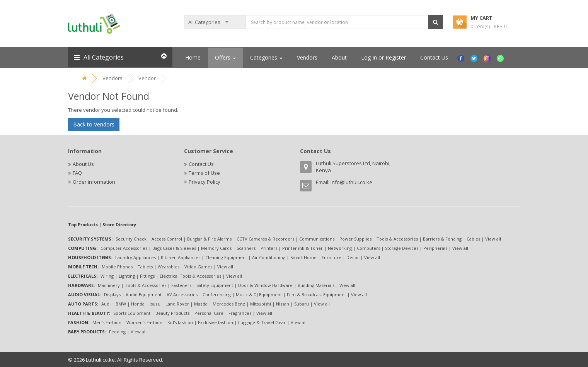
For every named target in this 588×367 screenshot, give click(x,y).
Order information (94, 182)
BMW (121, 304)
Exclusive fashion (216, 322)
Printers (269, 248)
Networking (340, 248)
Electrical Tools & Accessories (190, 276)
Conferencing (217, 294)
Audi (106, 304)
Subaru (302, 304)
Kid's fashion (180, 322)
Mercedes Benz (229, 304)
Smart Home (303, 257)
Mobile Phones (117, 267)
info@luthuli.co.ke (351, 182)
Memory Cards (216, 248)
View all (493, 239)
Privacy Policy (205, 182)
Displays (112, 294)
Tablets (145, 267)
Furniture (331, 257)
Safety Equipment (215, 285)
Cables (473, 239)
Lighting (127, 276)
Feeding (117, 332)
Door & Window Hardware (265, 285)
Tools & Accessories (397, 239)
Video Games (198, 267)
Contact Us (434, 57)
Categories (266, 57)
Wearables (169, 267)
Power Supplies (355, 239)
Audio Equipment (144, 294)
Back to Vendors (94, 124)
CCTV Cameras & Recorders (265, 239)
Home (193, 57)
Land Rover (177, 304)
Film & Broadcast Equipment (316, 294)
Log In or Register (383, 57)
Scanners (246, 248)
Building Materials (316, 285)
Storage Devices (402, 248)
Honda (138, 304)
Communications (317, 239)
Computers (368, 248)
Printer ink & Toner (303, 248)
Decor (353, 257)
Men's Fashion (107, 322)
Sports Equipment (132, 313)
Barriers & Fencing (442, 239)
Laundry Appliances (135, 257)
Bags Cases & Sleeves (174, 248)
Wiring (107, 276)
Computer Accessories (124, 248)
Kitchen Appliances (181, 257)
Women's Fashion (144, 322)
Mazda (201, 304)
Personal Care (209, 313)
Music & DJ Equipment (259, 294)
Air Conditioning (269, 257)
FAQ (77, 173)
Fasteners (181, 285)
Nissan (283, 304)
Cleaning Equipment (226, 257)
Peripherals (435, 248)
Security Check (131, 239)
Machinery (109, 285)
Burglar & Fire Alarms (209, 239)
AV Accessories (182, 294)
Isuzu (155, 304)
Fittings (147, 276)
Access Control (167, 239)
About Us (83, 164)
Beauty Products (172, 313)
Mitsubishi (261, 304)
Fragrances (240, 313)
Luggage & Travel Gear (262, 322)
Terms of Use (204, 173)
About (339, 57)
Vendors (112, 78)
